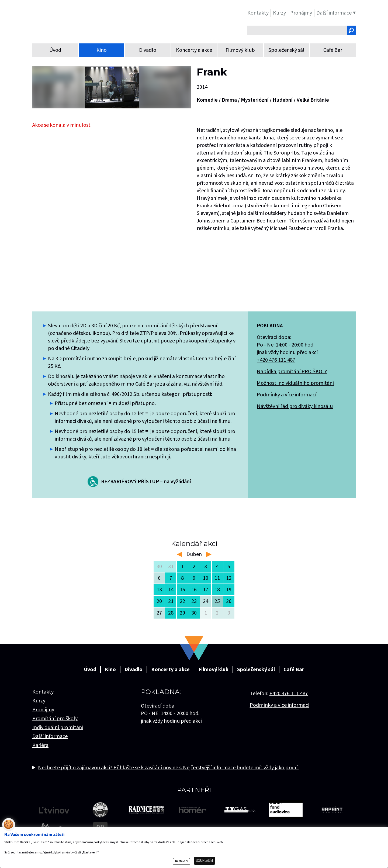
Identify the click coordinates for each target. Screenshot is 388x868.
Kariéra (40, 745)
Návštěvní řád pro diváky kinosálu (295, 406)
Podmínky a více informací (287, 395)
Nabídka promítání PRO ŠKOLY (292, 372)
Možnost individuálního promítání (295, 383)
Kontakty (43, 692)
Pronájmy (43, 710)
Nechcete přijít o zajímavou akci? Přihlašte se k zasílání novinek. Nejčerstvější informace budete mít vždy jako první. (168, 768)
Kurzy (39, 701)
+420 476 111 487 (276, 360)
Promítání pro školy (55, 719)
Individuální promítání (58, 728)
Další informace (50, 736)
